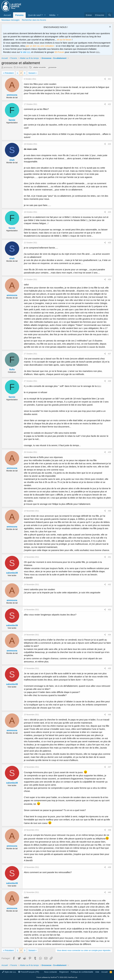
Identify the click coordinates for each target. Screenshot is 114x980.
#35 (109, 668)
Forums (19, 15)
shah (12, 160)
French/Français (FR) (29, 972)
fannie (12, 120)
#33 (109, 610)
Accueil (7, 15)
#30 (109, 511)
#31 (109, 557)
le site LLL (26, 52)
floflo (12, 369)
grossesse (52, 67)
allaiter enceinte (39, 67)
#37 (109, 767)
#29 (109, 452)
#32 (109, 585)
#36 (109, 715)
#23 (109, 144)
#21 (109, 79)
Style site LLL (9, 972)
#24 (109, 212)
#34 (109, 635)
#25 (109, 243)
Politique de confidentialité (82, 972)
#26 (109, 279)
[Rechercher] (110, 15)
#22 (109, 104)
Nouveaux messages (10, 20)
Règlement (64, 972)
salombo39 (12, 573)
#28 (109, 381)
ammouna (8, 67)
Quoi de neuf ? (35, 15)
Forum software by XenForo (57, 977)
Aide (97, 972)
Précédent (9, 73)
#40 (109, 892)
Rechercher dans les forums (34, 20)
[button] (45, 15)
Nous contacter (51, 972)
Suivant (32, 73)
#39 (109, 867)
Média (52, 15)
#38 (109, 830)
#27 (109, 354)
